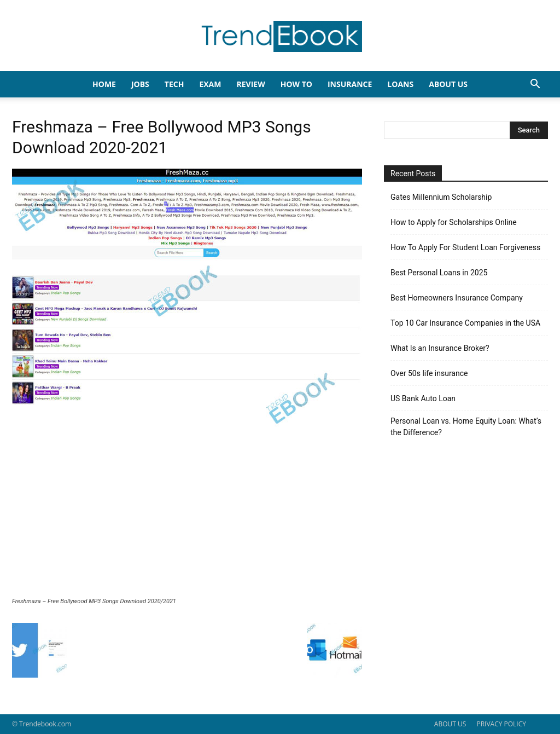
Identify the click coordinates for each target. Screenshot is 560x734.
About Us (448, 84)
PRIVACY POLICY (501, 724)
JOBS (140, 84)
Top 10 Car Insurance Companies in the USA (465, 323)
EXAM (210, 84)
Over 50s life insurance (429, 373)
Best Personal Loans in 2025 (439, 273)
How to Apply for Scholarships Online (454, 222)
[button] (535, 85)
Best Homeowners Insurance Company (457, 298)
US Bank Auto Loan (423, 398)
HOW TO (296, 84)
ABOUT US (450, 724)
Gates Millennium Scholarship (441, 197)
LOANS (400, 84)
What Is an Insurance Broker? (440, 348)
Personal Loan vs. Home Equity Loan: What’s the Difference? (466, 427)
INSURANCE (350, 84)
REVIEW (250, 84)
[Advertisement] (187, 516)
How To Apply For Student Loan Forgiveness (465, 247)
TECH (174, 84)
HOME (104, 84)
